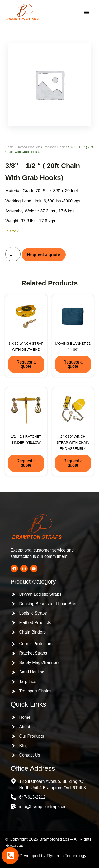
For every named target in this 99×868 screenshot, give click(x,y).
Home (10, 147)
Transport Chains (55, 147)
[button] (87, 12)
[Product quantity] (13, 254)
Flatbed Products (28, 147)
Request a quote (44, 255)
